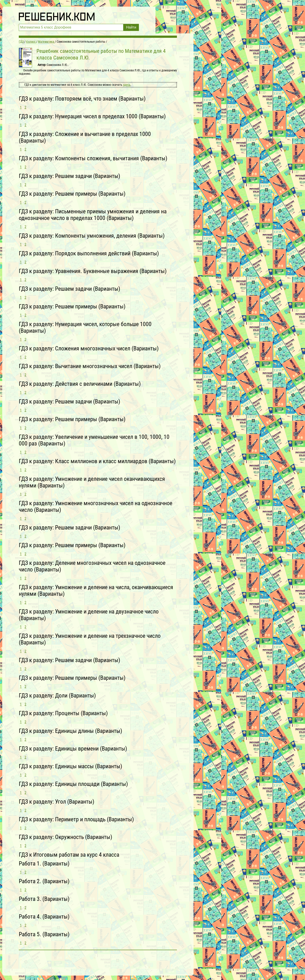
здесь (127, 85)
